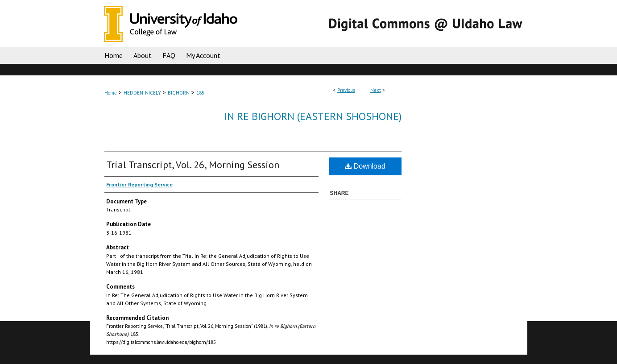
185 (200, 93)
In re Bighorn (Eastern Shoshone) (313, 116)
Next (376, 90)
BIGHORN (179, 93)
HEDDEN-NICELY (142, 93)
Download (365, 166)
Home (111, 93)
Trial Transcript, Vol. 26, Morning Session (193, 165)
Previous (346, 90)
